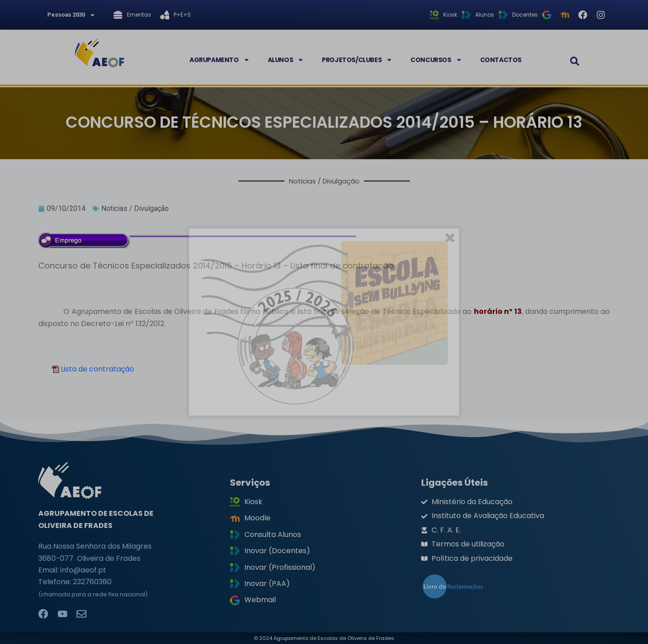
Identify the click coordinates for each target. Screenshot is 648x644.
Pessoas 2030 (71, 15)
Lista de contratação (93, 369)
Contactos (501, 60)
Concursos (436, 60)
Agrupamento (220, 60)
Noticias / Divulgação (135, 208)
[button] (575, 61)
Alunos (286, 60)
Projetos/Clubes (357, 60)
